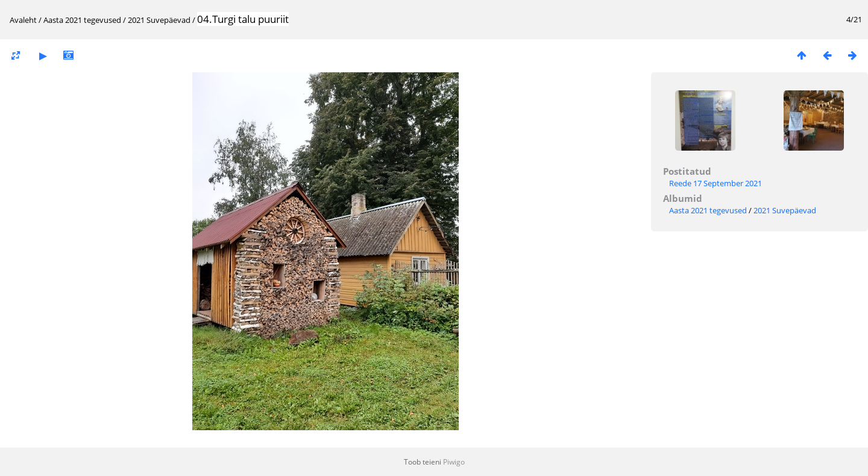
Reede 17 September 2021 (715, 183)
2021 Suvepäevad (159, 20)
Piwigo (454, 462)
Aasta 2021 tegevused (82, 20)
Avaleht (23, 20)
